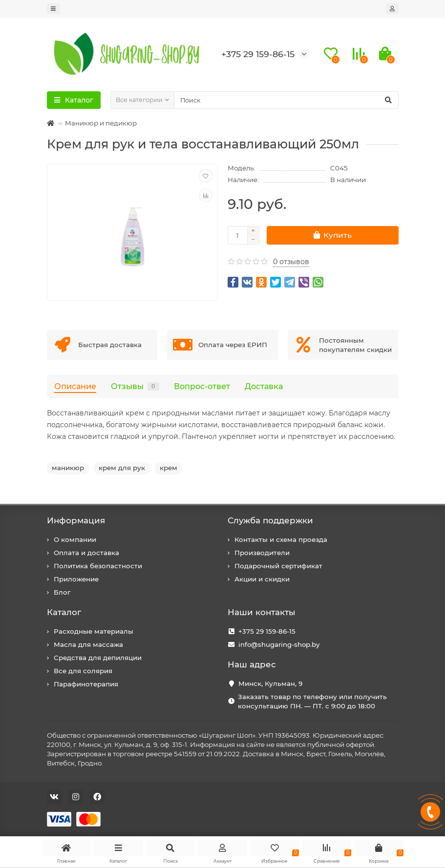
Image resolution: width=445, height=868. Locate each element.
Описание (75, 386)
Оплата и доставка (86, 553)
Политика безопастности (98, 566)
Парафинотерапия (86, 684)
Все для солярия (83, 671)
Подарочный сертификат (278, 566)
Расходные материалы (94, 631)
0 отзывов (291, 262)
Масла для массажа (88, 644)
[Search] (286, 100)
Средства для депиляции (98, 658)
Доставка (264, 386)
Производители (262, 553)
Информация (76, 520)
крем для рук (122, 468)
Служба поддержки (270, 520)
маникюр (68, 468)
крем (169, 468)
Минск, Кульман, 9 (270, 683)
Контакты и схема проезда (281, 539)
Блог (62, 592)
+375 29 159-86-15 (267, 631)
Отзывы (135, 386)
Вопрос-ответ (202, 386)
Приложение (76, 579)
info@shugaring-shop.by (279, 644)
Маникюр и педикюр (101, 123)
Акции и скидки (262, 579)
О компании (75, 539)
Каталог (64, 612)
